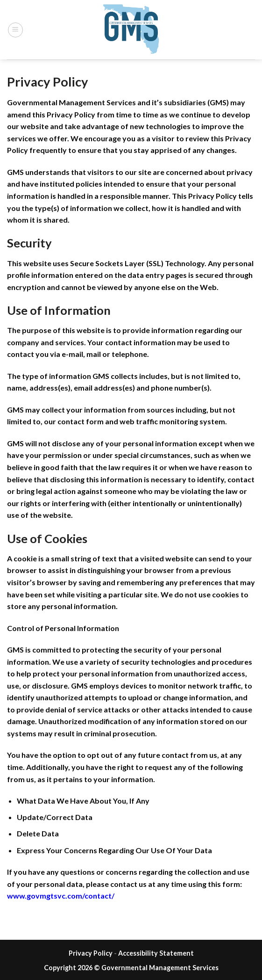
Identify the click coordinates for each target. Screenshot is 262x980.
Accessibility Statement (156, 953)
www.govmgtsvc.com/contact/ (61, 896)
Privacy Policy (91, 953)
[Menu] (15, 30)
